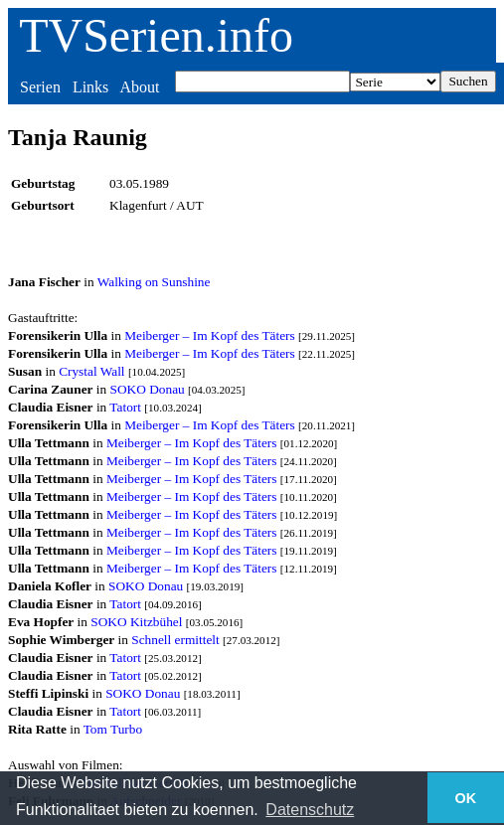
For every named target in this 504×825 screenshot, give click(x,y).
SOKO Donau (148, 389)
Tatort (125, 407)
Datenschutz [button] (310, 810)
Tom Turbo (113, 729)
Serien (40, 87)
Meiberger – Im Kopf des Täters (210, 335)
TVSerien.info (156, 35)
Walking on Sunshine (154, 282)
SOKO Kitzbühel (136, 622)
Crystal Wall (91, 371)
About (139, 87)
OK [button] (466, 798)
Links (90, 87)
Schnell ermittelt (175, 640)
